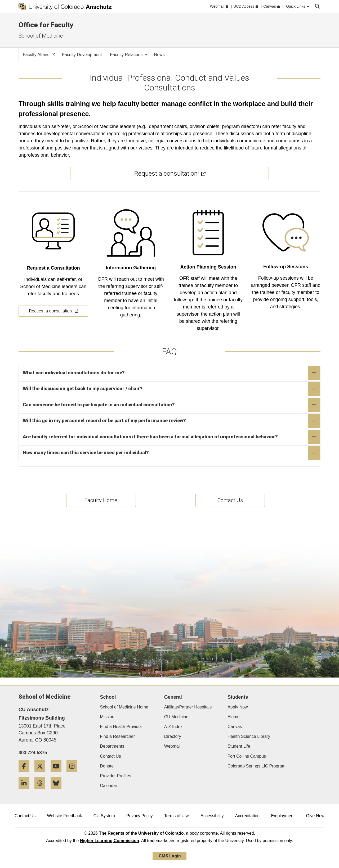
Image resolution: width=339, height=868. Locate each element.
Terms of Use (177, 816)
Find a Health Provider (121, 727)
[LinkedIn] (26, 791)
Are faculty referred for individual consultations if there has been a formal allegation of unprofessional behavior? (171, 437)
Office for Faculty (46, 25)
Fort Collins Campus (247, 756)
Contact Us (111, 756)
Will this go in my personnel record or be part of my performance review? (171, 421)
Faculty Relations (129, 55)
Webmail (172, 746)
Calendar (109, 786)
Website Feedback (64, 816)
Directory (173, 736)
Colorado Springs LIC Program (257, 766)
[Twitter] (42, 774)
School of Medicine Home (124, 707)
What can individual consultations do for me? (171, 373)
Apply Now (238, 707)
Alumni (234, 717)
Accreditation (247, 816)
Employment (283, 816)
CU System (104, 816)
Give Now (315, 816)
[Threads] (42, 791)
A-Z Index (173, 727)
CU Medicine (176, 717)
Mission (107, 717)
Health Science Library (249, 736)
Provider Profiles (116, 776)
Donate (107, 766)
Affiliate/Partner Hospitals (188, 707)
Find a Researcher (118, 736)
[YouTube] (58, 774)
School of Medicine (41, 36)
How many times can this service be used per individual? (171, 453)
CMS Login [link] (170, 856)
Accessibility (212, 816)
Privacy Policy (140, 816)
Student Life (239, 746)
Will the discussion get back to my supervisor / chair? (171, 389)
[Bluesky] (58, 791)
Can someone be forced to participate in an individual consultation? (171, 405)
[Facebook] (26, 774)
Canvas (235, 727)
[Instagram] (74, 774)
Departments (112, 746)
